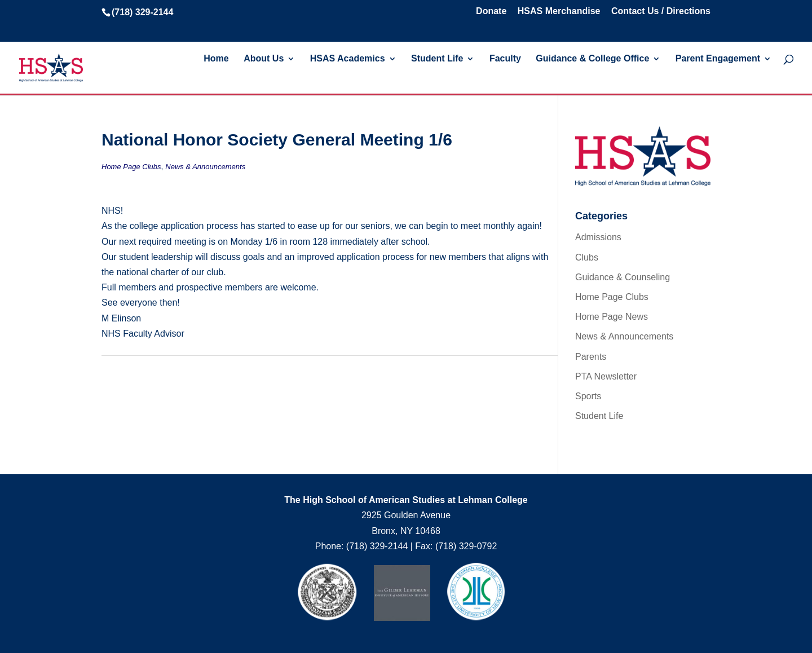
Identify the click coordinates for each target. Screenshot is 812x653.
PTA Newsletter (606, 376)
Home (216, 59)
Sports (588, 396)
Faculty (505, 59)
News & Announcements (205, 167)
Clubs (587, 257)
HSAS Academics (348, 59)
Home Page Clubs (131, 167)
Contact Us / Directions (661, 11)
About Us (264, 59)
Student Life (437, 59)
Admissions (598, 237)
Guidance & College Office (592, 59)
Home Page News (612, 317)
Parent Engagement (718, 59)
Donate (491, 11)
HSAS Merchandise (559, 11)
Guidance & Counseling (623, 277)
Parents (591, 357)
